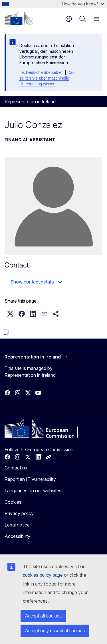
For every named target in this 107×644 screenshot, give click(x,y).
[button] (10, 314)
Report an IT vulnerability (30, 479)
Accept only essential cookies (55, 631)
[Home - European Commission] (19, 18)
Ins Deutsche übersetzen (42, 72)
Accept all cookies (43, 616)
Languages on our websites (33, 491)
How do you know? (83, 4)
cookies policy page (43, 575)
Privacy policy (19, 513)
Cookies (13, 502)
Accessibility (17, 536)
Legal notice (17, 525)
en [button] (69, 19)
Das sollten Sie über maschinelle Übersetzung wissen (47, 78)
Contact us (16, 468)
